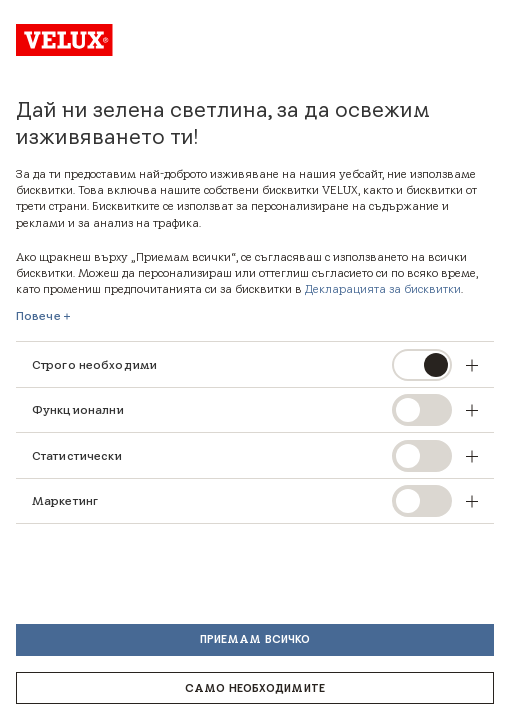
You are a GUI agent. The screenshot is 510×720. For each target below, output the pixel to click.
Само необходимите (255, 688)
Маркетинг (65, 500)
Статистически (77, 455)
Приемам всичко (255, 639)
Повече (38, 316)
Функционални (78, 409)
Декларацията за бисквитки (383, 288)
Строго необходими (94, 364)
